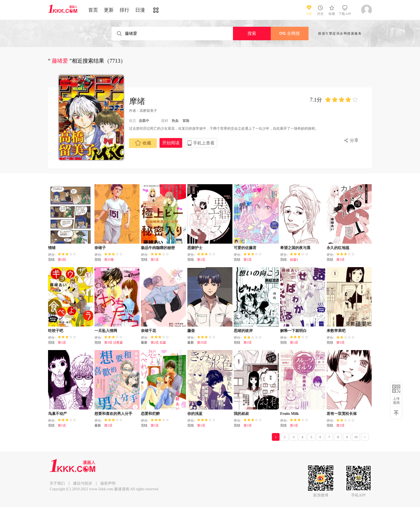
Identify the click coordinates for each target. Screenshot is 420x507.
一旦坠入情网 (106, 331)
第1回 (62, 260)
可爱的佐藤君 (245, 248)
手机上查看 (204, 143)
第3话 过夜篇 (114, 343)
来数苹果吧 (336, 331)
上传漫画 (396, 401)
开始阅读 (171, 143)
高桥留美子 (148, 111)
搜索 (252, 33)
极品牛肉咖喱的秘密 (158, 248)
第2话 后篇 (158, 343)
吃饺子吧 (56, 331)
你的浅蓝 (195, 414)
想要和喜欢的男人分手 (113, 414)
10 (356, 437)
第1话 (155, 260)
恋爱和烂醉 (150, 414)
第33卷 (109, 260)
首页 (93, 10)
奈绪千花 (148, 331)
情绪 (52, 248)
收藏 (143, 143)
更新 (109, 10)
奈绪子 (100, 248)
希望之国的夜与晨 (295, 248)
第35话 (202, 343)
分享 (354, 140)
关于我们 (57, 483)
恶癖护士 (195, 248)
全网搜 (290, 33)
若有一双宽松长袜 (342, 414)
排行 (124, 10)
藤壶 (191, 331)
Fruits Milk (289, 414)
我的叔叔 (241, 414)
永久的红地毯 (338, 248)
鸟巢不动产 (57, 414)
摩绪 (137, 101)
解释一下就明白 (293, 331)
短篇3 (294, 260)
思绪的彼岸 (243, 331)
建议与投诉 (83, 483)
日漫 (140, 10)
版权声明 (108, 483)
